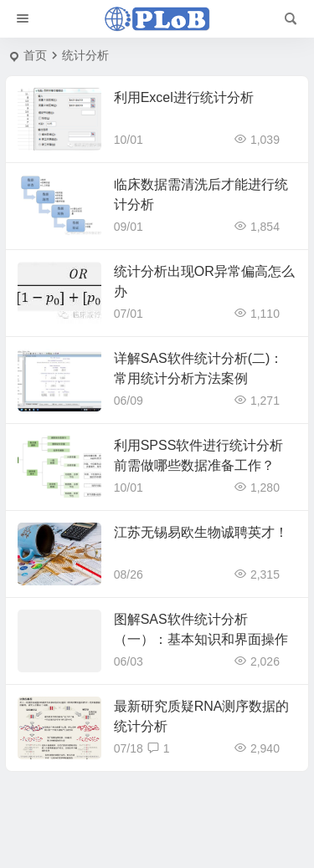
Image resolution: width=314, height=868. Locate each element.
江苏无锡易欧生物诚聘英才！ (201, 532)
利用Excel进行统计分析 (184, 97)
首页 (35, 55)
